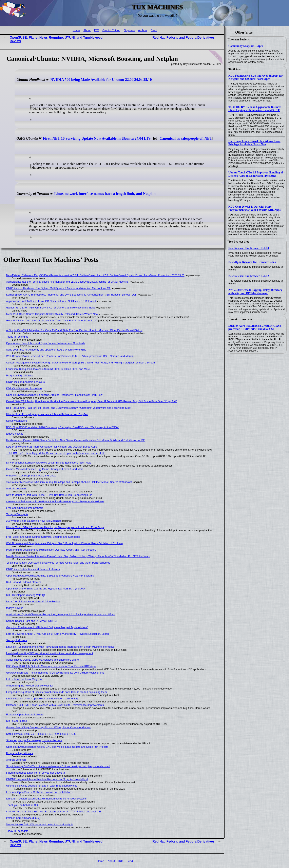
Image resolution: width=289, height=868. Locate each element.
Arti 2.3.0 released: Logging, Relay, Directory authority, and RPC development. (255, 292)
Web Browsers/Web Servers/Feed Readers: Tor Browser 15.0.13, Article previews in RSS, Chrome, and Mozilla (70, 356)
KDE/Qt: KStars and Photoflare (24, 388)
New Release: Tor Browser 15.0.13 (249, 248)
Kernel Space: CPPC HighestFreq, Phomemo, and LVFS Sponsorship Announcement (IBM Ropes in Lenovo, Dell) (72, 295)
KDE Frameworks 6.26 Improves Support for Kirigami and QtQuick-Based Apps (255, 77)
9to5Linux (235, 69)
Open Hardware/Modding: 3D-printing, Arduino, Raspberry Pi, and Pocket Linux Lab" (55, 395)
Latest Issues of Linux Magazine (25, 679)
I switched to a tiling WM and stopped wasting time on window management (50, 653)
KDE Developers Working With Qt (26, 595)
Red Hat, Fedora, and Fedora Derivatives (184, 37)
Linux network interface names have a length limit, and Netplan (105, 194)
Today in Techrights (17, 337)
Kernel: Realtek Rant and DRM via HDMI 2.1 (32, 621)
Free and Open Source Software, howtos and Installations (39, 792)
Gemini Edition (111, 30)
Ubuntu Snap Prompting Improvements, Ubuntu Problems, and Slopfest (47, 414)
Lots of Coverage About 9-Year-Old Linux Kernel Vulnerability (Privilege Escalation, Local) (58, 634)
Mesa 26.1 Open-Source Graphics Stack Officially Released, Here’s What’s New (52, 314)
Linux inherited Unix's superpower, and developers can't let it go (43, 699)
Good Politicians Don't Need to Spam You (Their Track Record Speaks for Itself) (52, 320)
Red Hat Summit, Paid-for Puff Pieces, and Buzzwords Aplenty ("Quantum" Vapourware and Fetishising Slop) (69, 408)
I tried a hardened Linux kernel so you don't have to (36, 773)
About (87, 30)
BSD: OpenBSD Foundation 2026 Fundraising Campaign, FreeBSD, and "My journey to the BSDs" (63, 427)
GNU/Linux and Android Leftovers (26, 382)
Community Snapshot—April (246, 46)
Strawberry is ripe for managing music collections (34, 740)
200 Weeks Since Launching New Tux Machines (34, 521)
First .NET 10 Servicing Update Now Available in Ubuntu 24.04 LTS (97, 138)
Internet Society (239, 39)
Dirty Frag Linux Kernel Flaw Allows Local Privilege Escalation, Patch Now (254, 143)
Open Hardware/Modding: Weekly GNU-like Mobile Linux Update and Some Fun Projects (57, 747)
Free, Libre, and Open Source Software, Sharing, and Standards (43, 537)
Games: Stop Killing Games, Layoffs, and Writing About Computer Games (49, 727)
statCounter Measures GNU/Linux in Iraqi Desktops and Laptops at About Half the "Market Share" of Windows (69, 482)
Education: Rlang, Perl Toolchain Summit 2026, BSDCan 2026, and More (48, 369)
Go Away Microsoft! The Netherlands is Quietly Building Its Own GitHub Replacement (55, 673)
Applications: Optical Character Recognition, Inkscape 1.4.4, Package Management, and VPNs (61, 614)
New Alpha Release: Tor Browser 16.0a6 (252, 262)
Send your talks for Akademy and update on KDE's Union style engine (46, 350)
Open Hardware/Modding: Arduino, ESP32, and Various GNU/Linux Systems (50, 576)
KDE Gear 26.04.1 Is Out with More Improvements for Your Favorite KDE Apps (254, 208)
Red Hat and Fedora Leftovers (24, 582)
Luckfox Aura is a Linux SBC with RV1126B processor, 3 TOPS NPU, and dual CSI (255, 327)
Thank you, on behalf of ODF (23, 805)
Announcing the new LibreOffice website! (30, 686)
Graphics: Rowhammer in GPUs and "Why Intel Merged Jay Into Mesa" (47, 627)
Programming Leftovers (20, 375)
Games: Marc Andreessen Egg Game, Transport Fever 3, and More (45, 469)
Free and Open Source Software (25, 508)
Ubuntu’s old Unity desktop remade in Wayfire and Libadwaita (42, 786)
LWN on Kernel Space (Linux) (23, 818)
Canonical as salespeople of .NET (186, 138)
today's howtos (15, 434)
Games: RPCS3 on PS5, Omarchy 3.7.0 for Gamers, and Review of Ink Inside (51, 308)
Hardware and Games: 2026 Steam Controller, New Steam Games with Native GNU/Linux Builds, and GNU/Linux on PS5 (76, 440)
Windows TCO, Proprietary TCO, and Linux (31, 476)
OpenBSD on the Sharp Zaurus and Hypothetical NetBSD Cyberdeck (46, 589)
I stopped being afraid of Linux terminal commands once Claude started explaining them (57, 692)
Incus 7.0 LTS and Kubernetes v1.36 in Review (33, 601)
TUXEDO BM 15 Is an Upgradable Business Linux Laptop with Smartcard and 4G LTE (255, 109)
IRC (97, 30)
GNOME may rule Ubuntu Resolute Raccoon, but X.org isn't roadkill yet (47, 779)
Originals (129, 30)
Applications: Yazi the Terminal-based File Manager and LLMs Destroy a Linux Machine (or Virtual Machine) (68, 282)
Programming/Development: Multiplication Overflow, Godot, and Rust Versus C (51, 550)
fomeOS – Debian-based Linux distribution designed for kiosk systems (46, 799)
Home (76, 30)
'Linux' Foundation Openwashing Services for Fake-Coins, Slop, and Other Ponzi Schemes (58, 563)
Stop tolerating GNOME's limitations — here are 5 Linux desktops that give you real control (58, 766)
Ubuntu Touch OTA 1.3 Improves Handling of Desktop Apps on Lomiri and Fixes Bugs (256, 174)
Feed (154, 30)
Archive (143, 30)
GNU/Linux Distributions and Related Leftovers (33, 569)
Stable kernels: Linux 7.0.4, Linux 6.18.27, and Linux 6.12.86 (41, 734)
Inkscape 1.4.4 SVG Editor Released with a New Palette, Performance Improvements (55, 705)
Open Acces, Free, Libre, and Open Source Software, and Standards (46, 343)
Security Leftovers (17, 421)
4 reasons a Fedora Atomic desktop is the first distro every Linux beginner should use (55, 501)
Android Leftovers (16, 488)
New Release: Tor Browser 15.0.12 (249, 276)
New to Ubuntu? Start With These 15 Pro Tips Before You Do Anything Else (49, 495)
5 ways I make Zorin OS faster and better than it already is (40, 824)
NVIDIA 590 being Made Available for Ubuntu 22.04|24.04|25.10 (101, 80)
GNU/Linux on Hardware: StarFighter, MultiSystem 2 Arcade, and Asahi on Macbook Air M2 (58, 288)
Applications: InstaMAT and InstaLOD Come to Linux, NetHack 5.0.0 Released (51, 301)
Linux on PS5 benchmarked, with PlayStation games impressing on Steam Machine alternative (60, 647)
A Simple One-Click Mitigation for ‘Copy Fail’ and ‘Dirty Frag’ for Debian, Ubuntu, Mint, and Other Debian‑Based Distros (74, 330)
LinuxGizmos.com (240, 319)
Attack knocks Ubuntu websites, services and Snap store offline (43, 660)
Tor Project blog (239, 242)
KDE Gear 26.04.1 (17, 721)
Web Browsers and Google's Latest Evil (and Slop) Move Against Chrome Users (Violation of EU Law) (65, 543)
